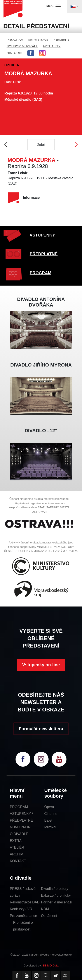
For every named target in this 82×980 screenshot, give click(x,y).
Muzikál (50, 827)
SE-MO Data (51, 965)
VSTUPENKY (42, 235)
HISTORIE (14, 53)
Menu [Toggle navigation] (53, 6)
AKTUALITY (52, 46)
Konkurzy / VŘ (21, 909)
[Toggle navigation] (74, 6)
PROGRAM (15, 40)
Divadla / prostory (55, 889)
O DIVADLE (19, 834)
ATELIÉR (17, 847)
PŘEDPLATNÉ (44, 254)
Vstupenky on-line (41, 665)
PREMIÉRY (61, 40)
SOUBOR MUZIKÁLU (22, 46)
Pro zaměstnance (24, 916)
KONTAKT (18, 861)
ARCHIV (16, 854)
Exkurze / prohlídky (56, 895)
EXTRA (16, 841)
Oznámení (49, 916)
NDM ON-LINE (21, 827)
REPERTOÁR (38, 40)
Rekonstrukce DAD (25, 902)
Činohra (51, 814)
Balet (48, 820)
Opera (49, 807)
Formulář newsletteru (41, 729)
